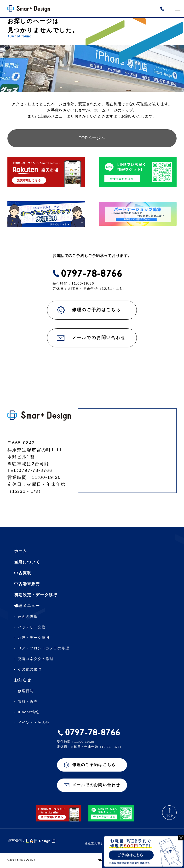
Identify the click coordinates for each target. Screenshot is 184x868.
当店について (27, 562)
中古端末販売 (27, 584)
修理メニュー (27, 606)
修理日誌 (26, 691)
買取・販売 (28, 702)
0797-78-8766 (92, 273)
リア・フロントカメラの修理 (44, 648)
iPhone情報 (29, 712)
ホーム (21, 551)
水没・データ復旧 (34, 638)
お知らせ (23, 680)
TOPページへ (92, 138)
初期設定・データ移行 (36, 595)
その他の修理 (30, 670)
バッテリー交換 (32, 627)
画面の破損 (28, 617)
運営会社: (31, 841)
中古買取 (23, 573)
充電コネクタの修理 (36, 659)
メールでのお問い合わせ (99, 338)
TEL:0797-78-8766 (30, 471)
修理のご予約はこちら (96, 310)
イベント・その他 (34, 723)
